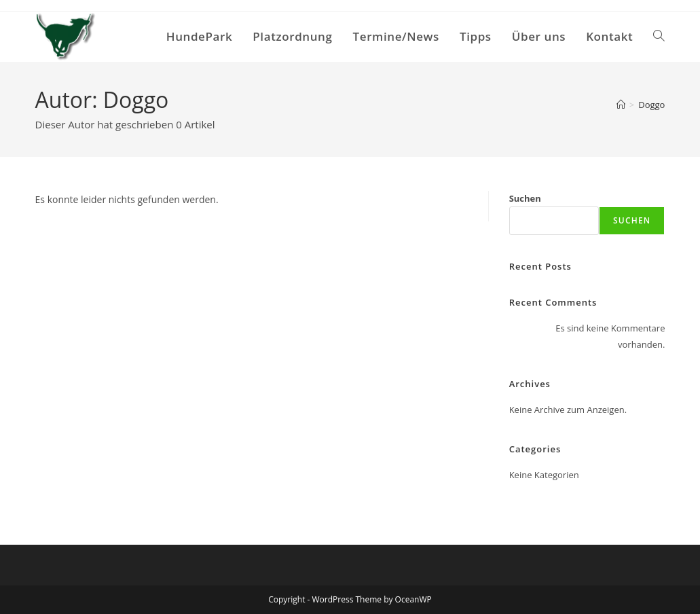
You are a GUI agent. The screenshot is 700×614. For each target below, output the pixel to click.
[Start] (621, 105)
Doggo (651, 105)
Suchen (525, 198)
